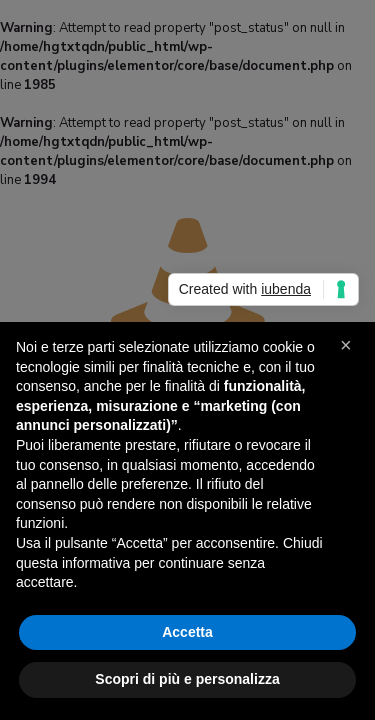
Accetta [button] (187, 632)
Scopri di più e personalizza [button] (187, 679)
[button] (349, 354)
